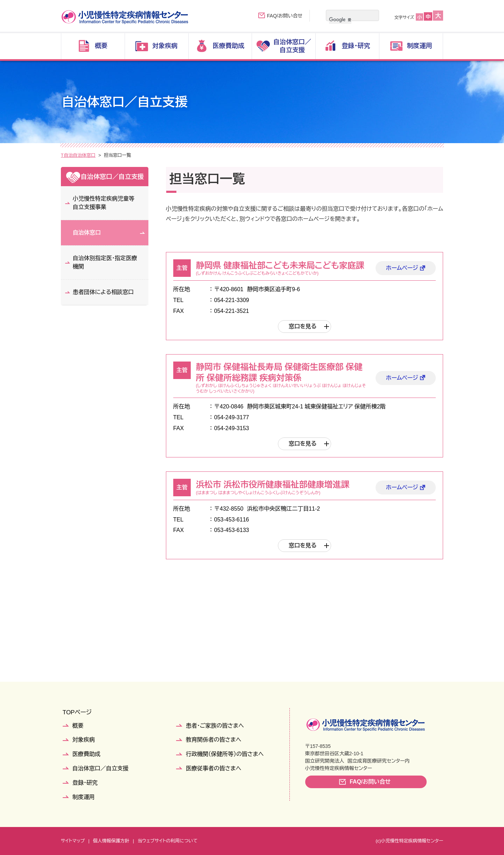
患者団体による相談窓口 (103, 292)
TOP (66, 155)
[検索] (340, 20)
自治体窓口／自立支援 (101, 155)
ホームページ (402, 268)
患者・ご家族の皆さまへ (215, 726)
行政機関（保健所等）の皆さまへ (225, 754)
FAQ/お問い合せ (285, 16)
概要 (78, 726)
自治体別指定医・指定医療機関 (105, 262)
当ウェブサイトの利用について (167, 841)
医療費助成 (86, 754)
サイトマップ (73, 841)
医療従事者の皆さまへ (213, 768)
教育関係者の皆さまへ (213, 740)
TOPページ (77, 712)
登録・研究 (85, 783)
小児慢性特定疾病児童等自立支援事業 (104, 203)
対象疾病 (84, 740)
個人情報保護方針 (111, 841)
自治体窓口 (144, 155)
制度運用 (84, 797)
